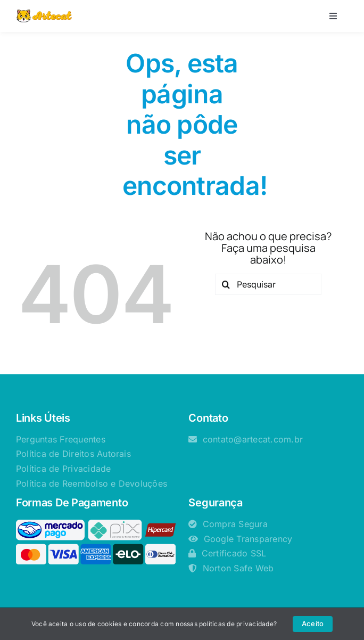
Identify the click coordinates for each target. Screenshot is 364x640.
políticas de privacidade (236, 624)
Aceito (313, 623)
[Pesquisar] (268, 284)
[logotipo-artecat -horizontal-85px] (44, 14)
